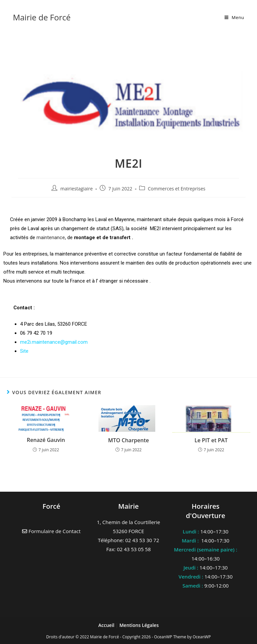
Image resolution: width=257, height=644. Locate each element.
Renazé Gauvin (46, 440)
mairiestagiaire (76, 189)
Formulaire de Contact (51, 531)
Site (24, 351)
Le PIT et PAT (211, 440)
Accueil (107, 625)
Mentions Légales (139, 625)
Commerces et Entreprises (177, 189)
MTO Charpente (128, 440)
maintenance (51, 237)
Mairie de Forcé (42, 17)
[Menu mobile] (234, 17)
